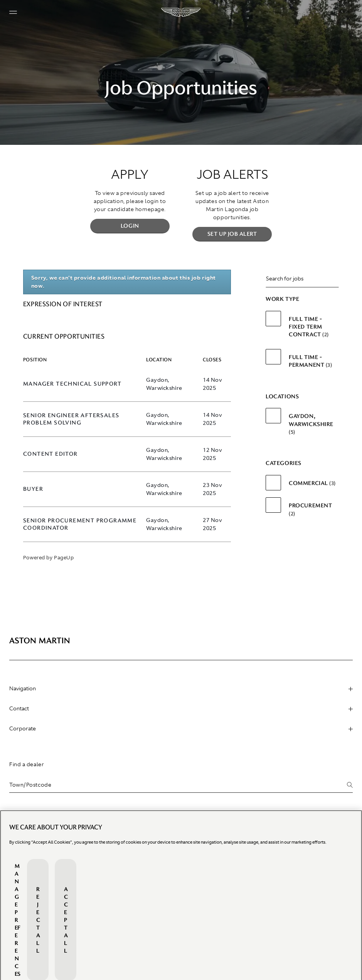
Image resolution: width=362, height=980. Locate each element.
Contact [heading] (181, 708)
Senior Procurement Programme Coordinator (80, 524)
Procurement (310, 509)
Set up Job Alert (232, 234)
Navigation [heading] (181, 688)
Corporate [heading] (181, 728)
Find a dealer (27, 764)
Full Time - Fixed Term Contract (309, 327)
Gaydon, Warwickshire (311, 424)
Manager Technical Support (72, 384)
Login (130, 226)
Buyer (33, 489)
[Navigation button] (13, 12)
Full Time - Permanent (310, 361)
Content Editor (51, 454)
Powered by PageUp (48, 558)
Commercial (312, 483)
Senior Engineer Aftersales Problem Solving (71, 419)
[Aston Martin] (181, 12)
